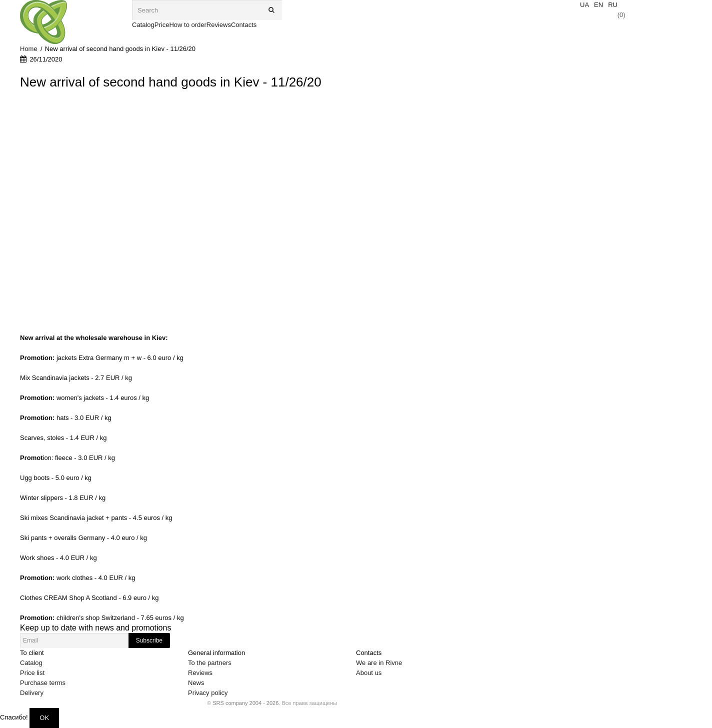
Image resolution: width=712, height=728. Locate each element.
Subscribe (149, 640)
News (196, 683)
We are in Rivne (379, 663)
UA (584, 5)
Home (29, 49)
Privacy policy (208, 693)
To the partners (210, 663)
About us (369, 673)
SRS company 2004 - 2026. (246, 703)
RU (613, 5)
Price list (32, 673)
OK (44, 718)
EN (598, 5)
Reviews (200, 673)
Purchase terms (43, 683)
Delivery (32, 693)
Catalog (31, 663)
